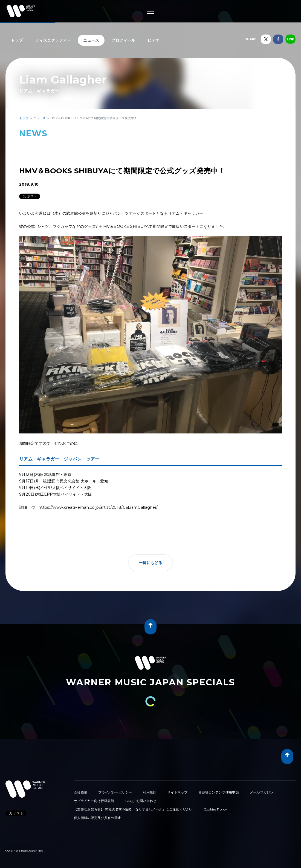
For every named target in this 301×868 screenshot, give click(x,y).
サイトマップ (177, 792)
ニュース (91, 40)
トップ (17, 40)
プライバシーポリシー (115, 792)
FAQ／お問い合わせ (141, 801)
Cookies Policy (215, 809)
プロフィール (123, 40)
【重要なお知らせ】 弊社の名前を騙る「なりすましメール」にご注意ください (133, 809)
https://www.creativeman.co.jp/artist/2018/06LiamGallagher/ (98, 507)
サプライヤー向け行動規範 (94, 801)
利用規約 (150, 792)
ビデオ (154, 40)
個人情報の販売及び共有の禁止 (97, 818)
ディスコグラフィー (53, 40)
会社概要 (81, 792)
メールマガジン (262, 792)
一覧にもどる (150, 563)
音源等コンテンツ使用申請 (219, 792)
